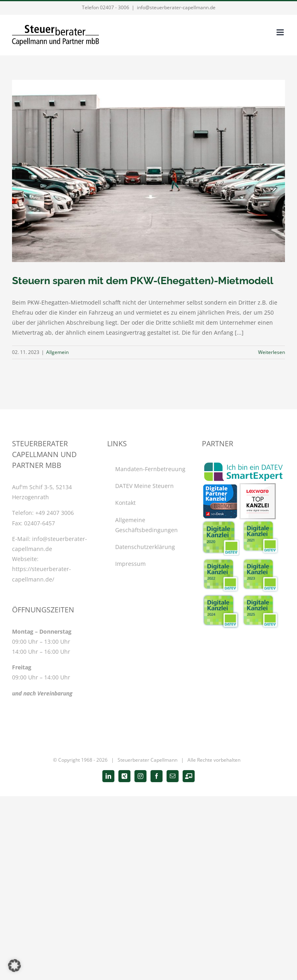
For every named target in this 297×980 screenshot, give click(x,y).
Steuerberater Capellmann (147, 760)
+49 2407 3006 (55, 513)
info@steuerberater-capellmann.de (176, 7)
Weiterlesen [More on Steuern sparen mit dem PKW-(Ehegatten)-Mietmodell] (272, 352)
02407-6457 (40, 523)
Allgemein (57, 352)
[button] (14, 966)
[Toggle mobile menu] (281, 32)
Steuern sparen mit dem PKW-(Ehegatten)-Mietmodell (143, 281)
